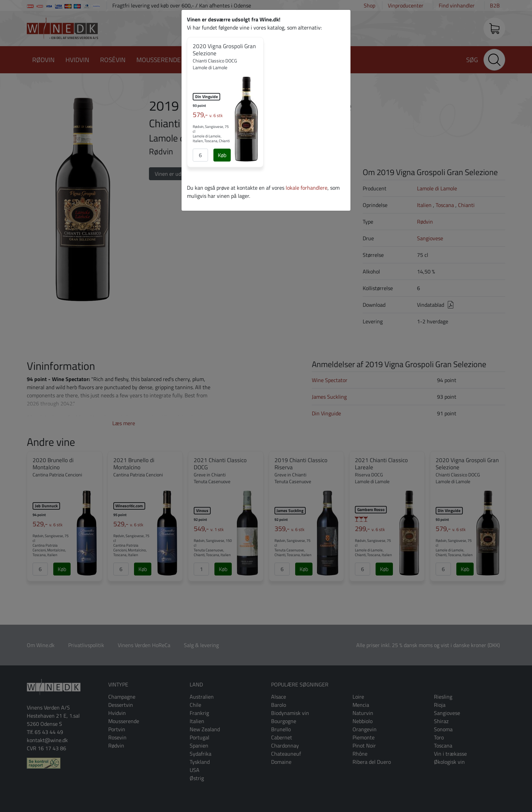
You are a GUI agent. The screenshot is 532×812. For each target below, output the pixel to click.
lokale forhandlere (307, 188)
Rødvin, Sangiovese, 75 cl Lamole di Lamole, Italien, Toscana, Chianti (211, 134)
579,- (208, 115)
